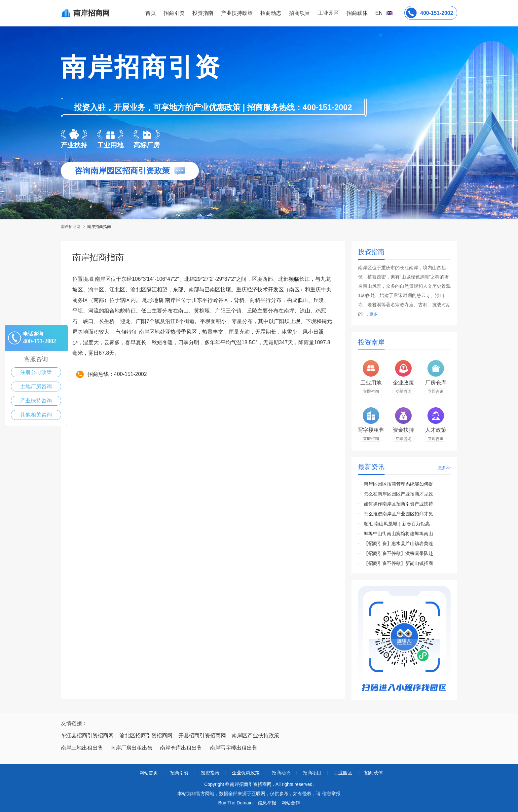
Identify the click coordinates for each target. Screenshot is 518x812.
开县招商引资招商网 (202, 736)
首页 (151, 13)
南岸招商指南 (99, 227)
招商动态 (271, 13)
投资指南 (203, 13)
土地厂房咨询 (36, 386)
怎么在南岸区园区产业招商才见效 (398, 494)
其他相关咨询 (36, 415)
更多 (373, 314)
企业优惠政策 (246, 773)
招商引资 (174, 13)
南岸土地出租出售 (82, 748)
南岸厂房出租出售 (131, 748)
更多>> (444, 468)
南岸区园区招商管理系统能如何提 (398, 484)
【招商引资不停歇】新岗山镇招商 (398, 563)
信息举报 (267, 803)
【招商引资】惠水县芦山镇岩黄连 (398, 543)
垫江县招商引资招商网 (87, 736)
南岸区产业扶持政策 (255, 736)
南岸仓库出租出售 (181, 748)
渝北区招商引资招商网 (146, 736)
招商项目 (300, 13)
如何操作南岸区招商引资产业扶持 (398, 504)
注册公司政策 (36, 372)
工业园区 (328, 13)
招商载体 (374, 773)
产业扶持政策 (237, 13)
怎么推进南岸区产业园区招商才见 (398, 514)
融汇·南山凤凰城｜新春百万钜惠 (397, 524)
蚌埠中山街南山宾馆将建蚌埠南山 (398, 534)
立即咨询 (371, 391)
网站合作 (291, 803)
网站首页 (149, 773)
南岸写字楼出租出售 (234, 748)
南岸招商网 (71, 227)
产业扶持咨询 (36, 401)
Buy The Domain (235, 803)
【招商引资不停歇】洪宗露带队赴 (398, 553)
